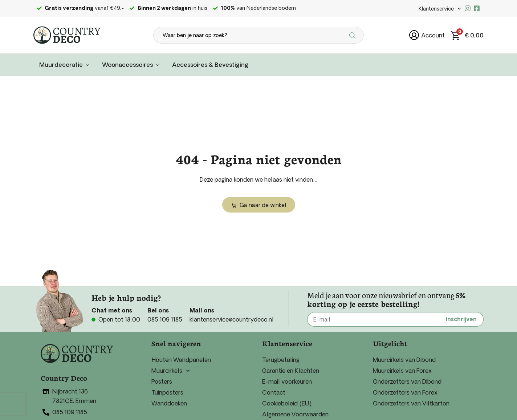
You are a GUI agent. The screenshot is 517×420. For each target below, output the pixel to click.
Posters (162, 381)
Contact (274, 392)
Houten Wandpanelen (181, 360)
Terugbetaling (281, 360)
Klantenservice (440, 9)
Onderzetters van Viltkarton (411, 403)
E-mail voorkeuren (287, 381)
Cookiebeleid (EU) (287, 403)
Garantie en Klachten (291, 371)
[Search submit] (353, 35)
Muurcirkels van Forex (402, 371)
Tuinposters (167, 392)
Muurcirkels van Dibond (404, 360)
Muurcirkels (171, 371)
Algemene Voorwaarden (295, 414)
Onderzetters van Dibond (407, 381)
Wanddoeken (169, 403)
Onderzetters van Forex (405, 392)
